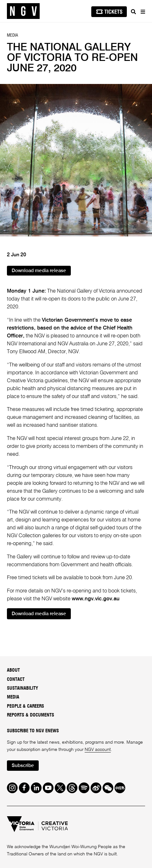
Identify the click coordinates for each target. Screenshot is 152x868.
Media (13, 697)
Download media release (39, 271)
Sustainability (23, 688)
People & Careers (25, 706)
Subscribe (23, 766)
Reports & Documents (31, 715)
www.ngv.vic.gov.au (96, 599)
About (13, 670)
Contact (16, 679)
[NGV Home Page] (23, 11)
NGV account (98, 750)
